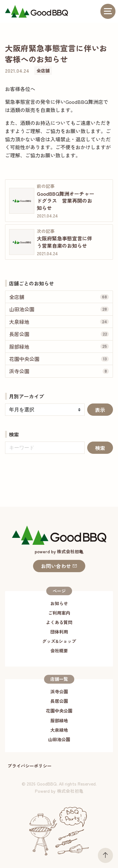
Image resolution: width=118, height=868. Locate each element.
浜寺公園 (59, 691)
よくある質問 (59, 622)
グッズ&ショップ (59, 641)
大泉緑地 (59, 730)
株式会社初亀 (70, 791)
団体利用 (59, 632)
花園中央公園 (59, 711)
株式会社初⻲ (70, 551)
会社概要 (59, 651)
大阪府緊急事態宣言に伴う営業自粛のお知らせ (65, 242)
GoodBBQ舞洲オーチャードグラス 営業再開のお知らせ (66, 201)
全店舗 (43, 70)
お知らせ (59, 603)
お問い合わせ (59, 566)
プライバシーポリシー (30, 766)
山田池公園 (59, 739)
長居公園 (59, 701)
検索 (100, 448)
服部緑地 (59, 720)
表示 (100, 410)
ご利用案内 (59, 613)
